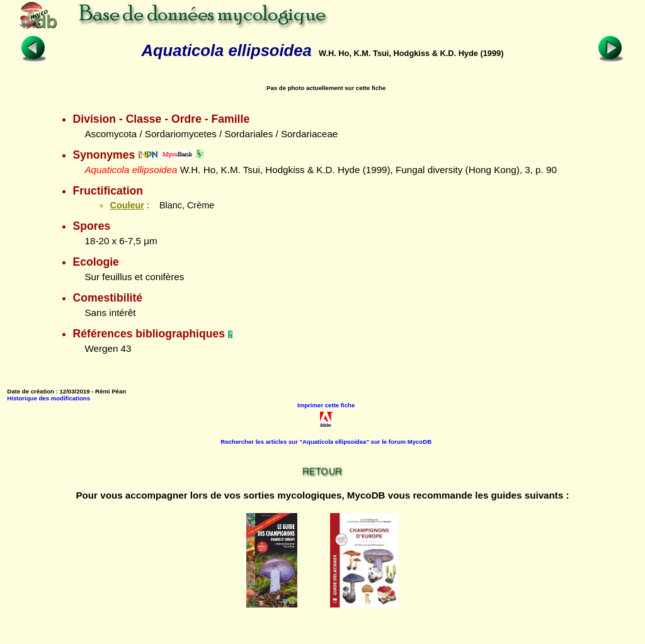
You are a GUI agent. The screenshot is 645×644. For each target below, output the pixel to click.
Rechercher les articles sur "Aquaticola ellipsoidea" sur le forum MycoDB (326, 442)
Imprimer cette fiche (326, 405)
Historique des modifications (49, 398)
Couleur (127, 205)
